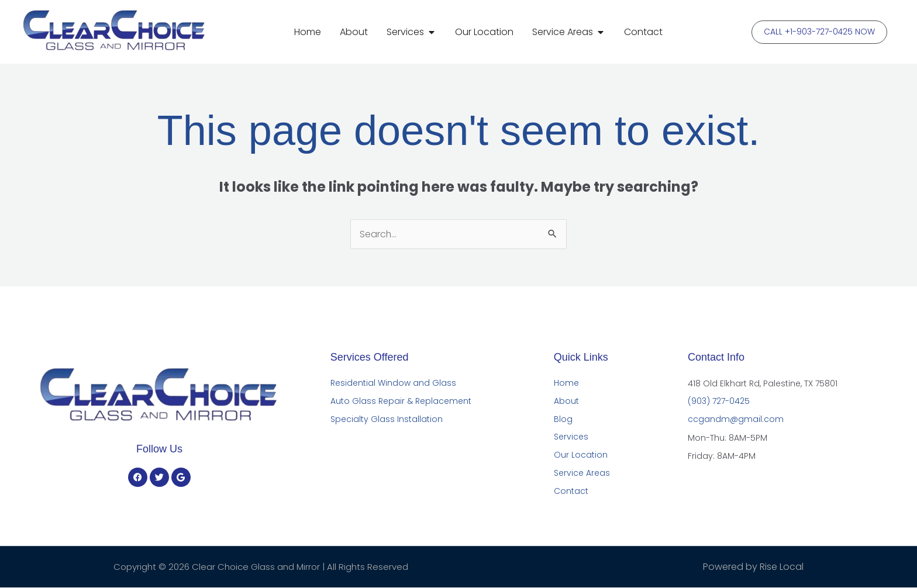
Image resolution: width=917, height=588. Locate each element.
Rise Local (782, 567)
